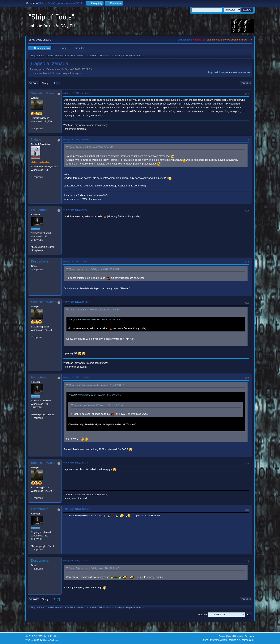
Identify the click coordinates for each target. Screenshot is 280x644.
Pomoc (222, 636)
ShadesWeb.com (51, 640)
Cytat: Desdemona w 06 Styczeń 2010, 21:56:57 (94, 310)
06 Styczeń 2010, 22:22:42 (76, 509)
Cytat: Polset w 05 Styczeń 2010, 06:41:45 (91, 147)
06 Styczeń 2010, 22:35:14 (76, 561)
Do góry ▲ (250, 636)
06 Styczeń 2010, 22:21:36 (76, 463)
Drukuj (246, 83)
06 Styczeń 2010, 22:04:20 (76, 302)
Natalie (36, 140)
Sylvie (118, 56)
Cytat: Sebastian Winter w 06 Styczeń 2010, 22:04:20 (97, 385)
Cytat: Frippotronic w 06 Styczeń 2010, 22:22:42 (94, 568)
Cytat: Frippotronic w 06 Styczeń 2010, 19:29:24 (94, 269)
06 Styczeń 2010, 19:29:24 (76, 210)
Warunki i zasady (235, 636)
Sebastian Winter (43, 93)
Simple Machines (51, 636)
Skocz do (202, 615)
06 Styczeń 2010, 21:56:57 (76, 261)
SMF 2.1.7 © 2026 (34, 636)
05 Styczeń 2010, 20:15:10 (76, 93)
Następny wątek (240, 72)
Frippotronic (40, 210)
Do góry (34, 599)
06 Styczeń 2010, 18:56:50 (76, 139)
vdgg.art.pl (199, 40)
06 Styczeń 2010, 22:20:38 (76, 377)
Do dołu (34, 83)
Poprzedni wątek (218, 72)
